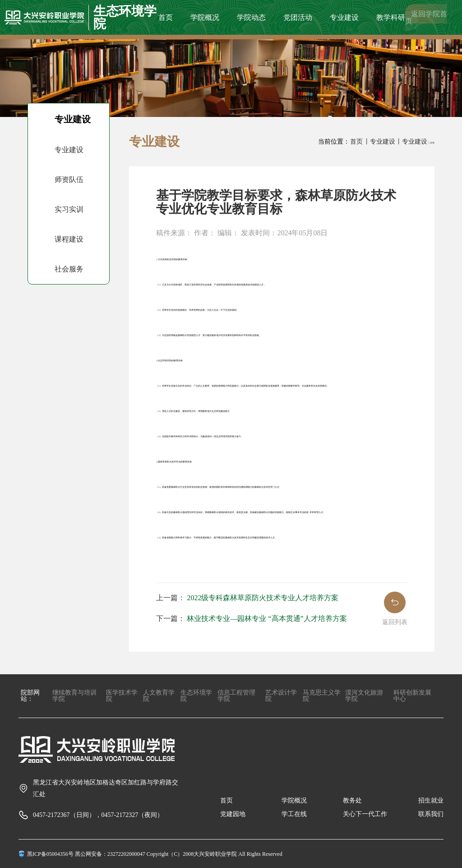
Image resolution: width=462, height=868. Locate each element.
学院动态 (251, 17)
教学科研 (391, 17)
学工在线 (294, 814)
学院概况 (205, 17)
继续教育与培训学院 (74, 696)
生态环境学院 (196, 696)
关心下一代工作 (365, 814)
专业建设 (344, 17)
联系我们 (431, 814)
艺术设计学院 (281, 696)
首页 (166, 17)
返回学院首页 (426, 17)
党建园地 (233, 814)
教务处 (352, 800)
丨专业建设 (379, 142)
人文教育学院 (159, 696)
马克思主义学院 (322, 696)
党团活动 (298, 17)
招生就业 (431, 800)
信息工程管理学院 (236, 696)
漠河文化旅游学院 (364, 696)
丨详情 (431, 143)
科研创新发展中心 (412, 696)
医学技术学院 (122, 696)
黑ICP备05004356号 (50, 854)
